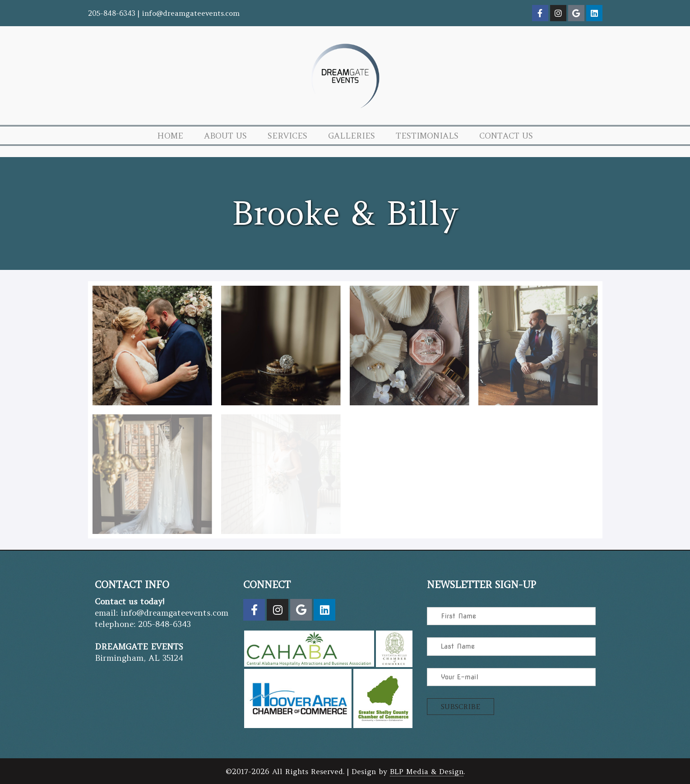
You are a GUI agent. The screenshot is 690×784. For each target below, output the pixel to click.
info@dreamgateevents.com (191, 13)
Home (170, 136)
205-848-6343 (112, 13)
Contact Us (506, 136)
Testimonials (427, 136)
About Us (225, 136)
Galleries (352, 136)
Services (287, 136)
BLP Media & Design (427, 771)
